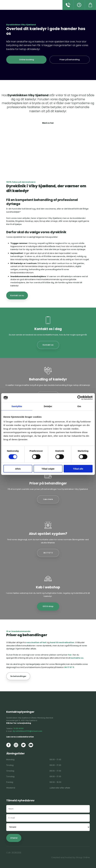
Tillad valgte (48, 469)
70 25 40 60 (18, 728)
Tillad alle (78, 469)
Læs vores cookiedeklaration (20, 737)
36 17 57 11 (69, 667)
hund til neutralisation (62, 642)
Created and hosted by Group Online (70, 857)
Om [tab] (79, 406)
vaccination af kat (36, 642)
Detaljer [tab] (48, 406)
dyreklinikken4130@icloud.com (27, 731)
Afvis (18, 469)
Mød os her (48, 123)
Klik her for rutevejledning (19, 723)
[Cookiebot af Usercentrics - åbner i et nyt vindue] (80, 398)
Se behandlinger (18, 676)
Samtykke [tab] (17, 406)
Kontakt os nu (17, 295)
